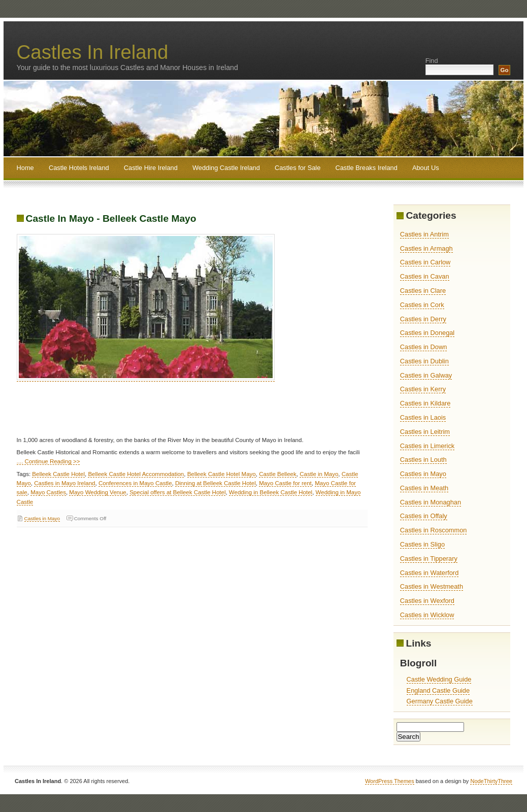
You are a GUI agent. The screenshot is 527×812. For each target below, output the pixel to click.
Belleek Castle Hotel (58, 474)
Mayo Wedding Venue (97, 492)
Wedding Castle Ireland (226, 168)
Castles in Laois (423, 417)
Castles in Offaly (424, 516)
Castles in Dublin (424, 361)
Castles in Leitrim (425, 432)
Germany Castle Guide (440, 701)
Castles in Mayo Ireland (64, 483)
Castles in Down (423, 347)
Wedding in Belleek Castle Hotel (271, 492)
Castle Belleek (278, 474)
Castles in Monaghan (431, 502)
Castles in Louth (423, 460)
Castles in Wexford (427, 601)
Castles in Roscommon (434, 530)
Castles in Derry (423, 319)
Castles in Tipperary (429, 559)
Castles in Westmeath (432, 586)
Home (25, 168)
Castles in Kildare (425, 403)
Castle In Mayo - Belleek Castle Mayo (111, 218)
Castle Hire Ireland (151, 168)
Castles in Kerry (423, 389)
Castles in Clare (423, 291)
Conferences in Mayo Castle (135, 483)
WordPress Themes (390, 781)
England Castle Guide (438, 690)
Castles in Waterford (429, 573)
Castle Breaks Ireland (366, 168)
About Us (426, 168)
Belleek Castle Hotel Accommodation (136, 474)
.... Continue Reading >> (48, 461)
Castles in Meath (424, 488)
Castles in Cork (422, 305)
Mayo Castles (48, 492)
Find (432, 61)
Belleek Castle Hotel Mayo (222, 474)
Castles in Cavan (425, 276)
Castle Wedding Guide (439, 679)
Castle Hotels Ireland (79, 168)
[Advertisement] (202, 413)
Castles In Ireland (93, 52)
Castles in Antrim (424, 234)
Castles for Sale (298, 168)
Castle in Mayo (319, 474)
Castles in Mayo (42, 518)
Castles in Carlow (425, 262)
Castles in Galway (426, 375)
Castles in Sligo (422, 544)
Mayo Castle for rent (285, 483)
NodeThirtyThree (491, 781)
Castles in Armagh (426, 248)
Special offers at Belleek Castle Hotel (177, 492)
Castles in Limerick (427, 446)
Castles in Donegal (427, 333)
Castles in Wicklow (427, 615)
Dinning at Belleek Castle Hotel (216, 483)
